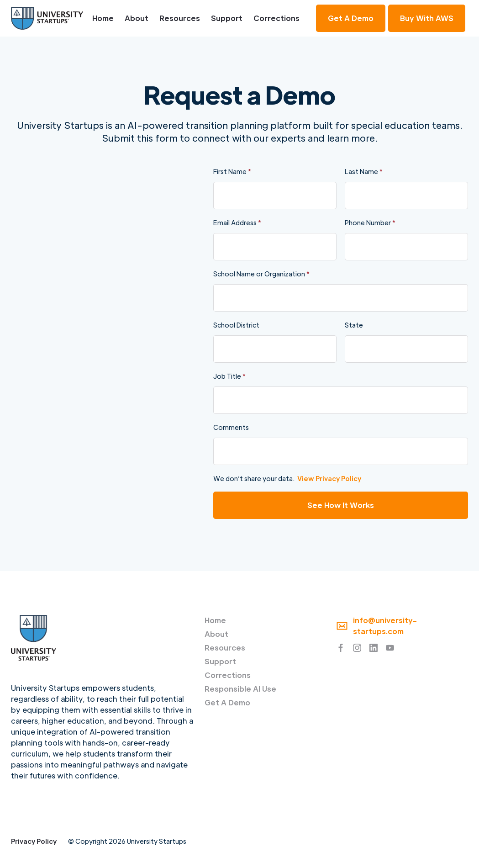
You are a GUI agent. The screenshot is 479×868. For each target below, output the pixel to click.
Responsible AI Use (240, 689)
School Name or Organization (261, 274)
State (354, 325)
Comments (231, 427)
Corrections (276, 18)
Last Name (364, 171)
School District (236, 325)
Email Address (237, 222)
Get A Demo (227, 702)
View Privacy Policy (329, 478)
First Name (232, 171)
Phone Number (370, 222)
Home (103, 18)
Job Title (229, 376)
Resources (180, 18)
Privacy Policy (34, 841)
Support (227, 18)
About (137, 18)
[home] (47, 18)
